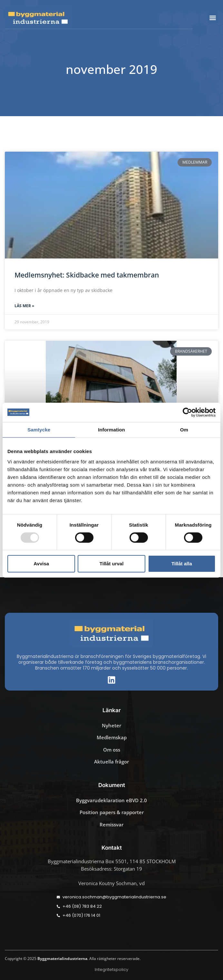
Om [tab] (184, 429)
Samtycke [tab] (39, 429)
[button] (213, 18)
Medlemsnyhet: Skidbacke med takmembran (87, 275)
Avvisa (41, 564)
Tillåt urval (112, 564)
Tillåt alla (182, 564)
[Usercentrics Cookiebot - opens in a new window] (187, 412)
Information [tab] (111, 429)
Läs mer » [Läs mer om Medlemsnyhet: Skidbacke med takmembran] (24, 306)
